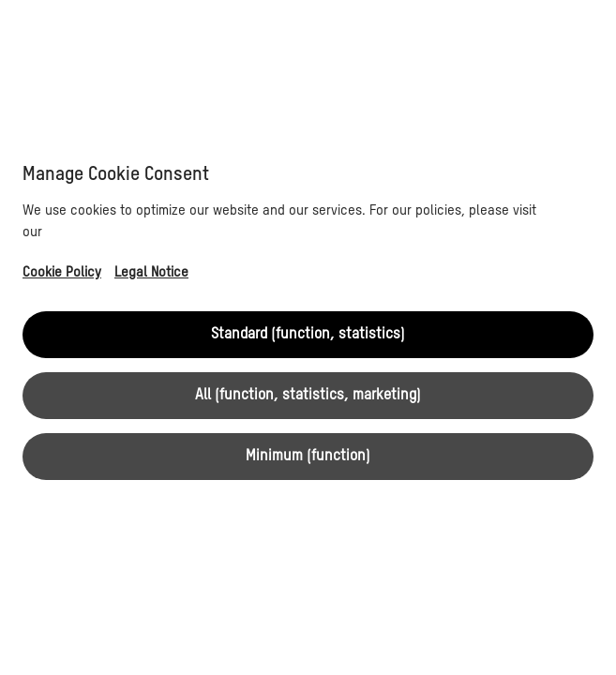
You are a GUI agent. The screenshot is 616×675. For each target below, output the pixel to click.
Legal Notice (151, 272)
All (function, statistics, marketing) (308, 396)
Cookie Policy (62, 272)
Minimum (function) (308, 457)
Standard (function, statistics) (308, 335)
